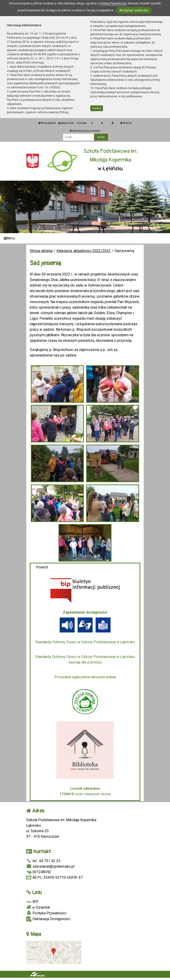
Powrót (42, 567)
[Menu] (85, 238)
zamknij (97, 108)
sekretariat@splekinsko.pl (50, 866)
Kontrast (126, 123)
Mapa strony (66, 123)
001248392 (39, 872)
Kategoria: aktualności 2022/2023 (84, 251)
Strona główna (47, 123)
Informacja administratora (85, 131)
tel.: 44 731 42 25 (43, 861)
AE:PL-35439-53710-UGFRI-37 (54, 877)
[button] (165, 207)
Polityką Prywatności (113, 3)
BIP (32, 902)
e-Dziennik (38, 907)
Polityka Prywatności (46, 913)
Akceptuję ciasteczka (134, 10)
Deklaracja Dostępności (48, 919)
